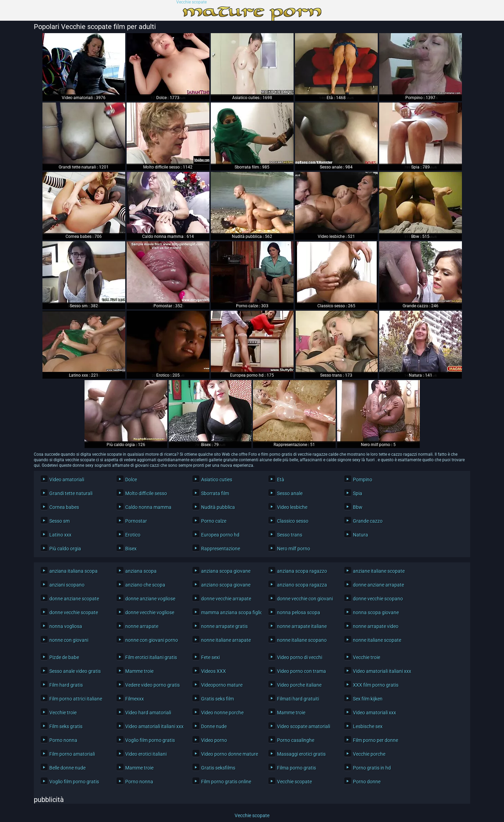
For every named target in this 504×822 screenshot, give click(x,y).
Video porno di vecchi (300, 657)
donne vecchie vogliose (150, 612)
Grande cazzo (368, 521)
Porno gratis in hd (372, 768)
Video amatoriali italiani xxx (381, 671)
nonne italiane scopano (302, 640)
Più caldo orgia (65, 549)
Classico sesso (293, 521)
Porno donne (367, 782)
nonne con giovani (69, 640)
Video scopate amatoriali (304, 726)
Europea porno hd (220, 535)
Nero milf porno (294, 549)
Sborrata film (215, 493)
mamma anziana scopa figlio (230, 612)
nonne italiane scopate (377, 640)
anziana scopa (141, 571)
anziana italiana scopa (73, 571)
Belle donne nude (67, 768)
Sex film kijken (368, 699)
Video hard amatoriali (148, 713)
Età (281, 480)
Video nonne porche (222, 713)
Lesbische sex (368, 726)
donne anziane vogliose (150, 599)
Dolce (131, 480)
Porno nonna (63, 740)
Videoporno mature (222, 685)
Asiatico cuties (217, 480)
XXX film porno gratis (376, 685)
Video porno (214, 740)
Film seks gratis (66, 726)
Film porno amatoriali (72, 754)
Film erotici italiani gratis (151, 657)
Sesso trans (290, 535)
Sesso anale (290, 493)
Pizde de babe (64, 657)
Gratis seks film (218, 699)
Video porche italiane (299, 685)
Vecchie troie (367, 657)
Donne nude (214, 726)
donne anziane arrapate (378, 585)
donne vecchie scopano (378, 599)
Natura (360, 535)
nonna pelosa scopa (299, 612)
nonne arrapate (142, 626)
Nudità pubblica (218, 507)
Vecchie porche (369, 754)
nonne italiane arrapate (226, 640)
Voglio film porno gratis (150, 740)
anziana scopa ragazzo (302, 571)
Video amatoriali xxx (374, 713)
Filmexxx (135, 699)
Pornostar (136, 521)
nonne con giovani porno (152, 640)
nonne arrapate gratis (224, 626)
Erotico (133, 535)
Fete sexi (210, 657)
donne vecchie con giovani (305, 599)
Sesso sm (60, 521)
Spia (358, 493)
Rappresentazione (221, 549)
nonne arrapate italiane (302, 626)
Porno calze (214, 521)
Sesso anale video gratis (75, 671)
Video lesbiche (292, 507)
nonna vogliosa (66, 626)
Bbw (358, 507)
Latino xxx (60, 535)
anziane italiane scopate (379, 571)
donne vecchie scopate (74, 612)
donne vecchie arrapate (226, 599)
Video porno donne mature (230, 754)
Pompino (363, 480)
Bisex (131, 549)
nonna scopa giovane (376, 612)
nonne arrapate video (376, 626)
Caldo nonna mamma (148, 507)
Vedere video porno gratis (152, 685)
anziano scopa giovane (226, 585)
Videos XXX (214, 671)
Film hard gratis (66, 685)
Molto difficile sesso (146, 493)
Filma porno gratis (297, 768)
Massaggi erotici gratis (301, 754)
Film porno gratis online (226, 782)
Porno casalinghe (296, 740)
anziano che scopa (145, 585)
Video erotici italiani (146, 754)
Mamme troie (139, 671)
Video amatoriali (67, 480)
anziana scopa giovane (226, 571)
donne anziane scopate (74, 599)
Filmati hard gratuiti (298, 699)
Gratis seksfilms (218, 768)
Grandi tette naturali (71, 493)
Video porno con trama (302, 671)
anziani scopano (67, 585)
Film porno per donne (375, 740)
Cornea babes (64, 507)
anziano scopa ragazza (302, 585)
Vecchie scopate (191, 2)
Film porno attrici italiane (76, 699)
